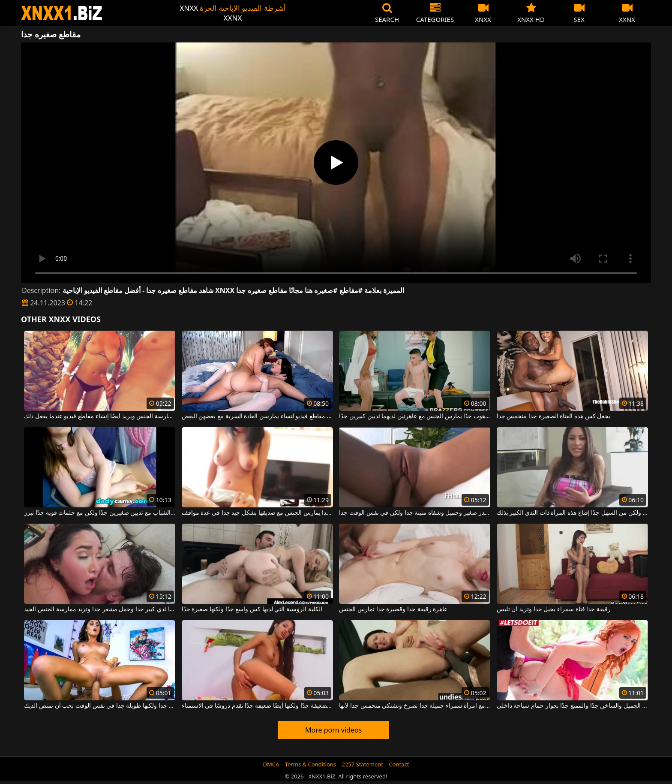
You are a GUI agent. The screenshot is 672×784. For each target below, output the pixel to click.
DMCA (271, 764)
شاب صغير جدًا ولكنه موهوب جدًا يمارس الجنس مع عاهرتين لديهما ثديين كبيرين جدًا (415, 416)
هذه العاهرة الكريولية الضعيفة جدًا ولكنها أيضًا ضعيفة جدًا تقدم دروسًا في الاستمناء (257, 706)
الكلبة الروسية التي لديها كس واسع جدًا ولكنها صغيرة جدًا (252, 609)
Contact (399, 764)
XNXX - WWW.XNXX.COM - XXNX (62, 13)
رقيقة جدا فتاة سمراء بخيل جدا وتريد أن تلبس (554, 609)
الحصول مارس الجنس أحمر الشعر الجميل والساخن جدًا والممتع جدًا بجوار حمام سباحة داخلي (572, 706)
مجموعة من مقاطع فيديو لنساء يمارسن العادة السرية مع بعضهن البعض (257, 416)
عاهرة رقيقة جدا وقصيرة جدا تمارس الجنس (393, 609)
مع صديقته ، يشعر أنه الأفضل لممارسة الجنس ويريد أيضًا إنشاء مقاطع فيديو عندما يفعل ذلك (100, 416)
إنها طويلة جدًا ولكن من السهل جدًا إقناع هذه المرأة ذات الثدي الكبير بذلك (572, 513)
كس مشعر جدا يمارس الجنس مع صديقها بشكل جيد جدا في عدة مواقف (257, 513)
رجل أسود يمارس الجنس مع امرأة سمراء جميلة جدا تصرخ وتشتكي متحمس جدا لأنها (415, 706)
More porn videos (333, 730)
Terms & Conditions (310, 764)
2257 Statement (362, 764)
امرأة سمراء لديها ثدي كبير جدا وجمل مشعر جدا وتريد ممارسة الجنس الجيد (100, 609)
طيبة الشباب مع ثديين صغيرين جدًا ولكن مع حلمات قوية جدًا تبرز (100, 513)
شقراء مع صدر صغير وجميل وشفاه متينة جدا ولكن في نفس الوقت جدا (415, 513)
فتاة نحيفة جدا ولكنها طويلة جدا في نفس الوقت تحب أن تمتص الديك (100, 706)
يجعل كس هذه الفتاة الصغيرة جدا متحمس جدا (553, 416)
